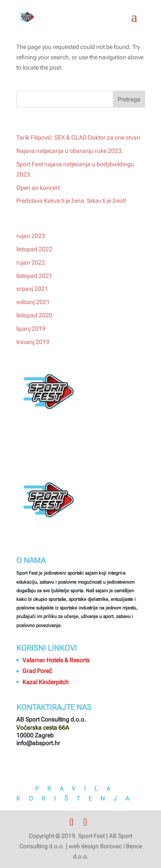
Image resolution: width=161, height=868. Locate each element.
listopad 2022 (34, 249)
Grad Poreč (37, 671)
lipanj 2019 (31, 329)
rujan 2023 (31, 236)
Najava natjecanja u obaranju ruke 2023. (70, 151)
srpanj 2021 (32, 289)
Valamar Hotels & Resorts (56, 660)
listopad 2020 (34, 315)
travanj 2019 (33, 342)
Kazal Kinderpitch (46, 682)
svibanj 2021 (33, 302)
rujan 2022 (31, 262)
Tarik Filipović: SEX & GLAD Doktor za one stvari (78, 137)
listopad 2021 (34, 276)
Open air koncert (38, 188)
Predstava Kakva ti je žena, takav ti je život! (71, 201)
